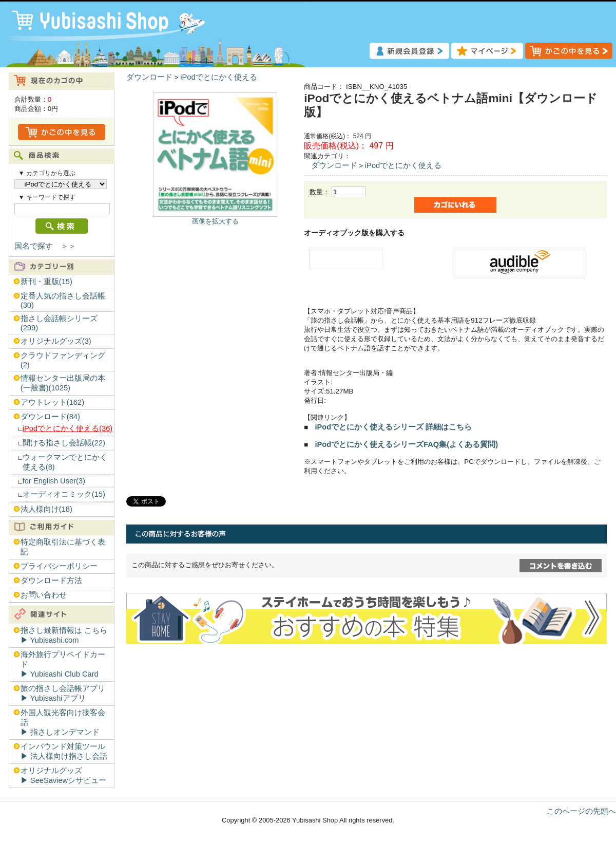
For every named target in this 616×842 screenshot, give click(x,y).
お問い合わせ (44, 595)
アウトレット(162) (52, 402)
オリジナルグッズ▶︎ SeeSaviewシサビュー (63, 775)
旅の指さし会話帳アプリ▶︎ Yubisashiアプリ (63, 693)
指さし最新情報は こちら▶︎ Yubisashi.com (64, 635)
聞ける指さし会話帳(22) (64, 443)
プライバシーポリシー (59, 566)
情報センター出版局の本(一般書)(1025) (63, 383)
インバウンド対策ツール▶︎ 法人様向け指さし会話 (64, 751)
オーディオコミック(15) (64, 494)
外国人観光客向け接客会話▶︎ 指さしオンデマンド (63, 722)
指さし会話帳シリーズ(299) (59, 323)
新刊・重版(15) (46, 282)
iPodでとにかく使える (218, 77)
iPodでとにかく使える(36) (68, 428)
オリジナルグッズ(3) (56, 341)
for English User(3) (54, 481)
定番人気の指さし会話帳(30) (63, 301)
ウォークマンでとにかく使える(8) (65, 462)
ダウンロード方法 (51, 581)
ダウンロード (149, 77)
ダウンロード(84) (50, 417)
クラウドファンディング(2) (63, 360)
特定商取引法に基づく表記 (63, 547)
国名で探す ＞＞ (45, 246)
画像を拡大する (215, 221)
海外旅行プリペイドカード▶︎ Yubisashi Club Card (63, 664)
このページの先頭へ (581, 811)
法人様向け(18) (46, 509)
